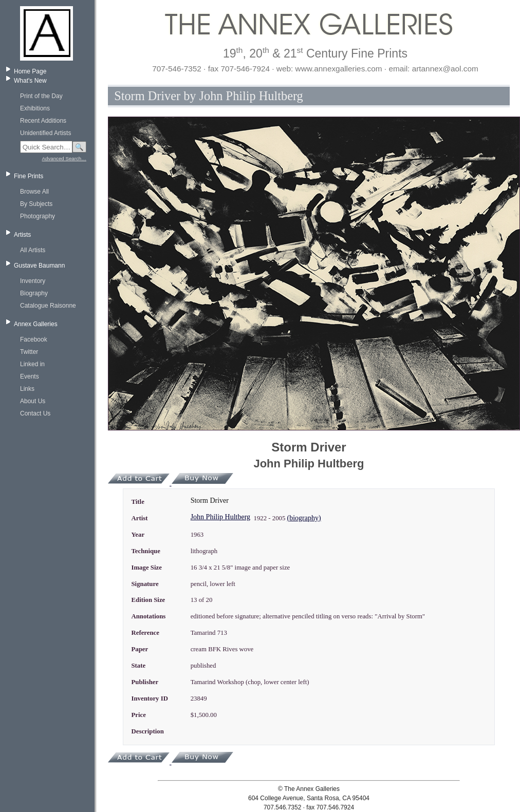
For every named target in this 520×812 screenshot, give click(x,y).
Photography (38, 216)
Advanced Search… (64, 158)
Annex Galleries (36, 324)
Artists (22, 235)
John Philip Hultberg (220, 517)
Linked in (32, 364)
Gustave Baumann (39, 266)
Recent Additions (43, 121)
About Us (33, 401)
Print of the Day (41, 96)
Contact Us (35, 413)
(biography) (304, 518)
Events (30, 376)
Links (27, 389)
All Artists (33, 250)
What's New (30, 81)
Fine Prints (29, 176)
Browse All (34, 192)
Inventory (33, 281)
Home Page (30, 71)
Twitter (29, 352)
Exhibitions (35, 108)
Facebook (34, 339)
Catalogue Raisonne (48, 306)
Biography (34, 293)
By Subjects (36, 204)
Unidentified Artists (45, 133)
